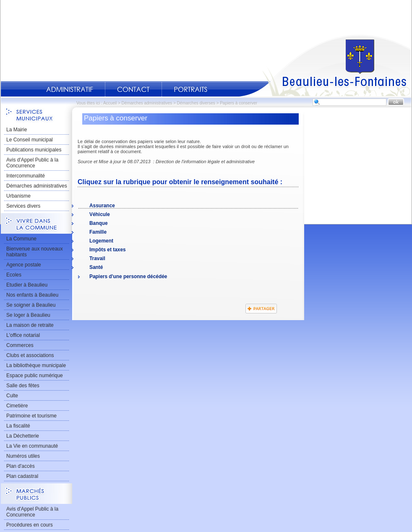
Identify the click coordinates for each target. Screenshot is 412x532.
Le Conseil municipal (30, 140)
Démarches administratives (147, 103)
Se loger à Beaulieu (28, 315)
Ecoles (14, 275)
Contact (133, 89)
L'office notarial (23, 335)
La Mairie (17, 130)
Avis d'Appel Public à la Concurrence (32, 163)
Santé (96, 267)
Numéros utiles (23, 456)
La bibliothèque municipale (36, 365)
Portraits (190, 89)
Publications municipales (34, 150)
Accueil (325, 65)
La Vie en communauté (32, 446)
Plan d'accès (21, 466)
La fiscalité (18, 426)
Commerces (20, 345)
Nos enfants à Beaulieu (32, 295)
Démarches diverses (196, 103)
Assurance (102, 206)
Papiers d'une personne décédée (128, 276)
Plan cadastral (22, 476)
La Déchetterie (23, 436)
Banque (99, 223)
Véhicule (100, 214)
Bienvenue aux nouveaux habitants (35, 252)
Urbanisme (18, 196)
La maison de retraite (30, 325)
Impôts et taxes (108, 250)
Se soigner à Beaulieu (31, 305)
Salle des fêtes (23, 386)
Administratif (70, 89)
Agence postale (24, 265)
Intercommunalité (26, 176)
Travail (97, 258)
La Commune (21, 239)
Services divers (23, 206)
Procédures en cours (30, 525)
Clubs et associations (30, 355)
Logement (101, 241)
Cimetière (17, 406)
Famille (98, 232)
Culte (12, 396)
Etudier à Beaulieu (27, 285)
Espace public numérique (35, 376)
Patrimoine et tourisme (31, 416)
